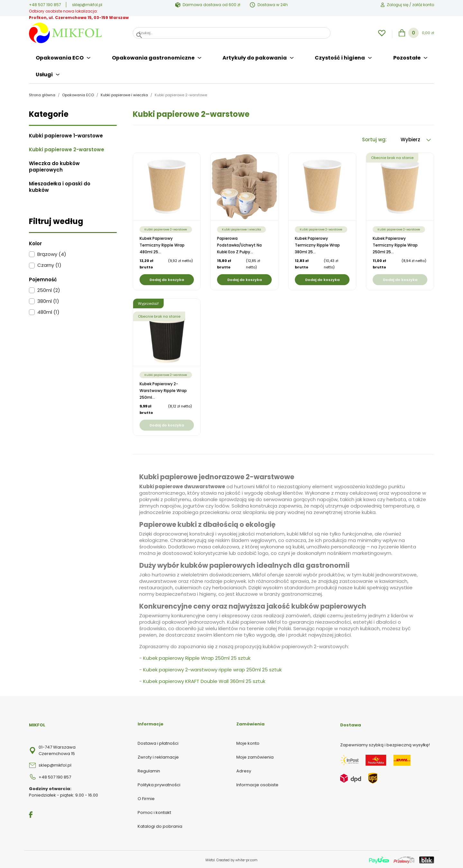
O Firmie (146, 797)
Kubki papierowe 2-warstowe (67, 148)
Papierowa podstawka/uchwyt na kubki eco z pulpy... (239, 244)
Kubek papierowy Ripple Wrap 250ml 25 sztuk (197, 657)
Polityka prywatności (159, 784)
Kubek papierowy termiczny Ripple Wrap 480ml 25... (162, 244)
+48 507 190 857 (45, 5)
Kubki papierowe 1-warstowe (66, 135)
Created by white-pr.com (237, 859)
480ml (48, 311)
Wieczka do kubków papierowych (54, 165)
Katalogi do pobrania (160, 825)
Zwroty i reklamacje (158, 756)
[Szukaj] (232, 33)
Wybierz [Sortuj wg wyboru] (416, 138)
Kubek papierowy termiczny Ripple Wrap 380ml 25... (317, 244)
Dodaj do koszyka (167, 278)
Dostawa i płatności (158, 742)
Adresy (244, 770)
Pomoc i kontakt (154, 811)
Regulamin (149, 770)
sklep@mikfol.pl (87, 5)
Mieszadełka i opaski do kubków (60, 186)
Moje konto (248, 742)
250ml (49, 289)
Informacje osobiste (257, 784)
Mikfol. (211, 859)
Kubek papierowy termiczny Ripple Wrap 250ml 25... (395, 244)
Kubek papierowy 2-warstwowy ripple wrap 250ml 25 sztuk (212, 668)
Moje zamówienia (255, 756)
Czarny (49, 264)
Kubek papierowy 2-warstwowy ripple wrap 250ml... (163, 390)
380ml (48, 300)
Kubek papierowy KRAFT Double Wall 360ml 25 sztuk (204, 680)
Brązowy (52, 253)
